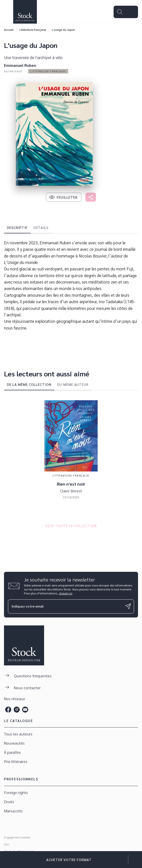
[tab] (17, 227)
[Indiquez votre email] (65, 606)
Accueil (9, 30)
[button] (48, 71)
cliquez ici (66, 593)
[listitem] (8, 710)
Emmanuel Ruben (20, 65)
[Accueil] (25, 12)
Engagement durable (17, 837)
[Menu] (126, 12)
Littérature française (33, 30)
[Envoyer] (128, 606)
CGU (7, 844)
